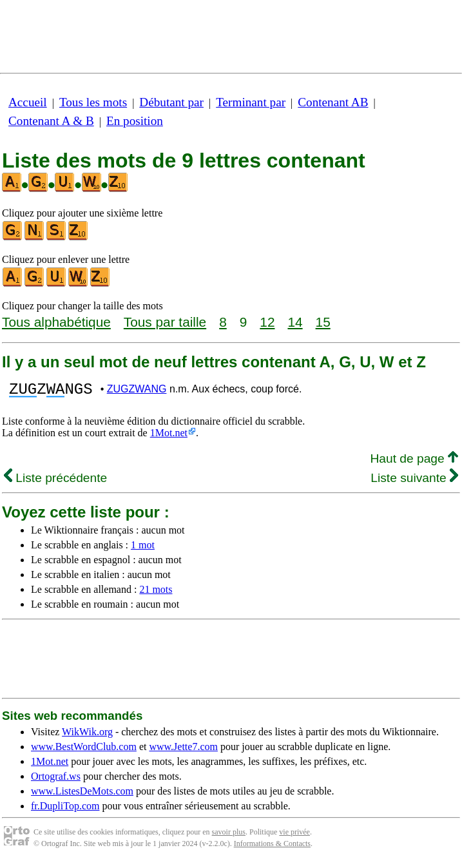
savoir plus (229, 836)
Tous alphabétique (56, 322)
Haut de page (414, 462)
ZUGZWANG (137, 391)
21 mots (156, 593)
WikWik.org (87, 736)
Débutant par (171, 102)
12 (267, 322)
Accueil (28, 102)
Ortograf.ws (56, 780)
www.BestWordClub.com (84, 750)
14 (295, 322)
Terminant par (251, 102)
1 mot (143, 549)
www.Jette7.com (183, 750)
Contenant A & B (51, 121)
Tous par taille (165, 322)
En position (135, 121)
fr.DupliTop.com (65, 810)
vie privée (294, 836)
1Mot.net (169, 437)
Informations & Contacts (272, 847)
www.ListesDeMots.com (82, 795)
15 (323, 322)
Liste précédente (55, 482)
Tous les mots (93, 102)
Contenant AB (333, 102)
